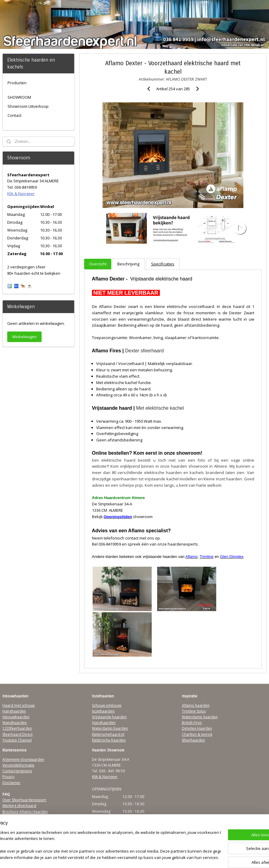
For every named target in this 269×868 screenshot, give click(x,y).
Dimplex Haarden (197, 728)
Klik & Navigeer (21, 194)
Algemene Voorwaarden (23, 759)
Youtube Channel (17, 740)
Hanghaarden (14, 711)
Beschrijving (128, 264)
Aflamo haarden (196, 705)
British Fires (192, 723)
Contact (14, 115)
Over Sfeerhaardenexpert (24, 800)
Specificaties (163, 264)
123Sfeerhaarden (17, 728)
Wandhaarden (15, 723)
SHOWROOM (19, 97)
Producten (17, 83)
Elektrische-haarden (109, 740)
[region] (95, 846)
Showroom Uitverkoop (28, 106)
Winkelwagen (24, 337)
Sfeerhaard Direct (17, 734)
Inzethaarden (103, 711)
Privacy (8, 777)
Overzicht (98, 264)
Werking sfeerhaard (19, 806)
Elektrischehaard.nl (108, 734)
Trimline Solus (194, 711)
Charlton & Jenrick (197, 734)
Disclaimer (11, 783)
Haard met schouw (19, 705)
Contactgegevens (17, 771)
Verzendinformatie (18, 765)
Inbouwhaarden (16, 717)
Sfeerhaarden (193, 740)
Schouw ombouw (107, 705)
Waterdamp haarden (110, 728)
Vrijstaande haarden (109, 717)
